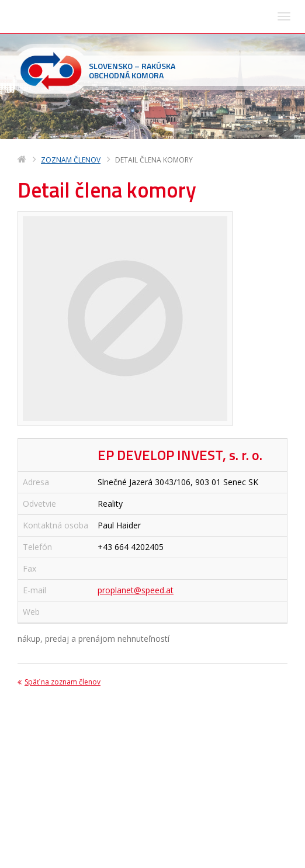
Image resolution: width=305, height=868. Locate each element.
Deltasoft (83, 857)
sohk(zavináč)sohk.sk (92, 822)
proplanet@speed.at (136, 451)
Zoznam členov (71, 21)
